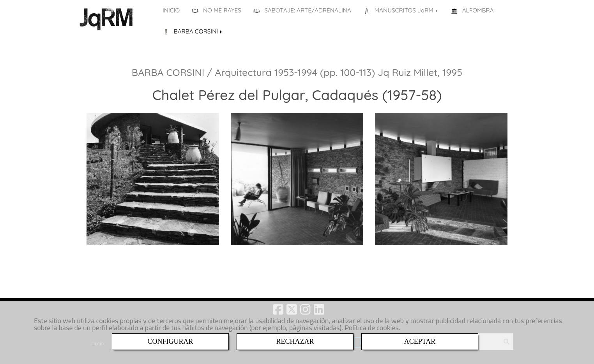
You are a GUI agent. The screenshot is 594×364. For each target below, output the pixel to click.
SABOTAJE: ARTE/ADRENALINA (302, 11)
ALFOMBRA (472, 11)
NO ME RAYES (216, 11)
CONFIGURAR (170, 341)
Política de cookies (372, 328)
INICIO (171, 10)
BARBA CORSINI (193, 32)
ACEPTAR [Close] (420, 341)
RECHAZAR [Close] (295, 341)
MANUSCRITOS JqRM (401, 11)
